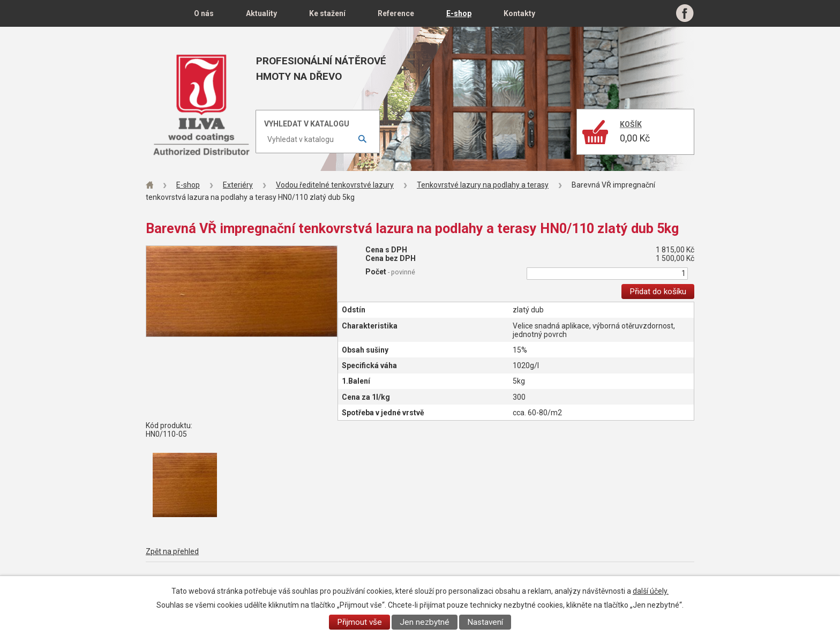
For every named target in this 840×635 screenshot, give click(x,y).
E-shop (459, 13)
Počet (390, 272)
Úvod (162, 13)
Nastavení (485, 622)
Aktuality (261, 13)
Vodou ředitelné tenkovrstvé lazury (335, 185)
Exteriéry (238, 185)
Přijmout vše (359, 622)
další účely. (651, 591)
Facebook (685, 13)
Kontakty (519, 13)
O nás (204, 13)
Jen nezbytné (425, 622)
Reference (396, 13)
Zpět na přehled (172, 551)
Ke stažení (327, 13)
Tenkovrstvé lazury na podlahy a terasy (483, 185)
